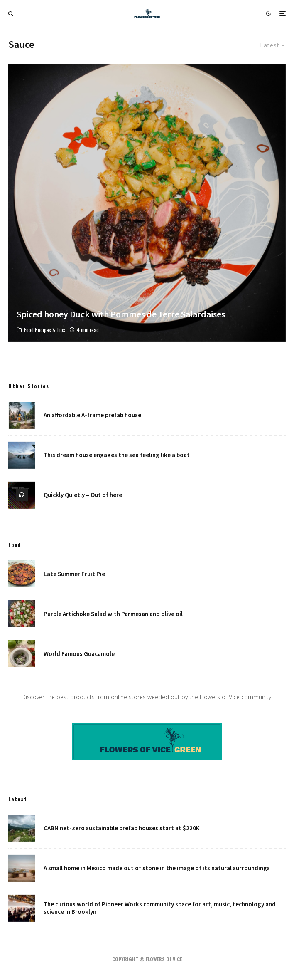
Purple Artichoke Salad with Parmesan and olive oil (113, 614)
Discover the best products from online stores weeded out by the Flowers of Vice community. (147, 697)
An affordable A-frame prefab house (92, 415)
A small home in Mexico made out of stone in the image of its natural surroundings (157, 868)
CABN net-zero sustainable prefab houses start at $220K (122, 828)
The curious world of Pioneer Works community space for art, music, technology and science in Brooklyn (160, 908)
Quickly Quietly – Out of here (83, 495)
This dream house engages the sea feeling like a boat (117, 455)
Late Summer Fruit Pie (74, 574)
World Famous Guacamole (79, 654)
